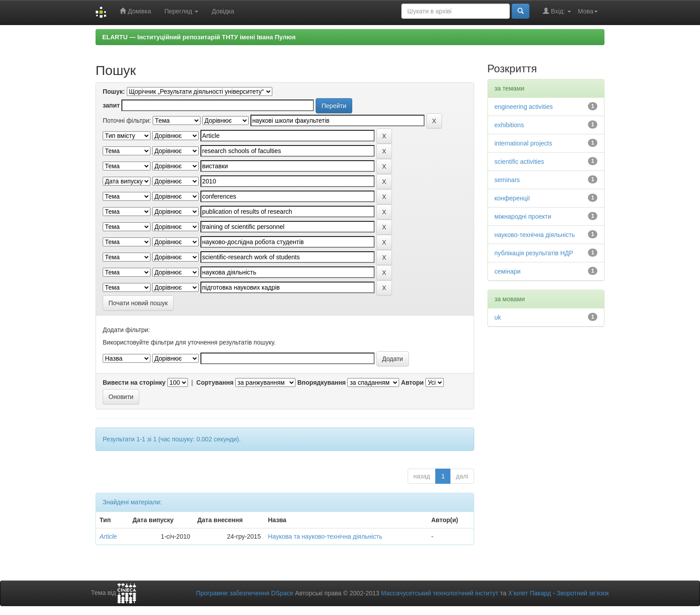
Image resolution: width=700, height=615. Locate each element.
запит (111, 105)
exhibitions (509, 125)
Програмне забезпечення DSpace (245, 593)
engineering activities (524, 107)
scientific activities (519, 162)
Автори (412, 382)
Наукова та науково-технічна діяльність (325, 536)
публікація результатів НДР (534, 253)
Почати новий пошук (138, 303)
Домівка (135, 11)
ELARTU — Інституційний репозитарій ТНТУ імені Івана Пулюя (199, 37)
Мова (588, 11)
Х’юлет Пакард (529, 593)
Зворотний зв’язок (583, 593)
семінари (508, 271)
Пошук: (114, 91)
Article (108, 536)
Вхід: (557, 11)
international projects (523, 143)
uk (498, 317)
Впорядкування (322, 382)
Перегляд (181, 11)
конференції (512, 198)
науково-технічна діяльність (535, 235)
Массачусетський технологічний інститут (440, 593)
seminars (507, 180)
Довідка (223, 11)
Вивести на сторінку (134, 382)
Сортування (215, 382)
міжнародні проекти (523, 216)
